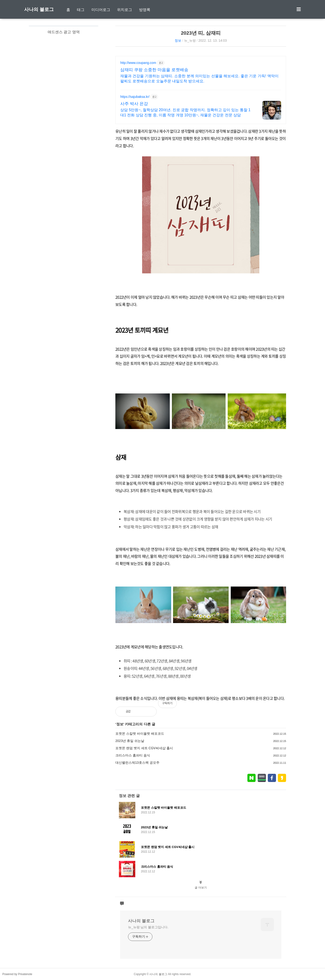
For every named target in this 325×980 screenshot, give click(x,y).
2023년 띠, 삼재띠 (201, 33)
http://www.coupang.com (138, 63)
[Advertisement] (64, 96)
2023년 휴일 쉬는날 (130, 741)
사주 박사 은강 (134, 104)
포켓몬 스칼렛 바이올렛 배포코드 (140, 734)
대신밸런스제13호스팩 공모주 (137, 763)
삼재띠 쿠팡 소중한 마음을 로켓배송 (154, 70)
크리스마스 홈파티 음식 (133, 755)
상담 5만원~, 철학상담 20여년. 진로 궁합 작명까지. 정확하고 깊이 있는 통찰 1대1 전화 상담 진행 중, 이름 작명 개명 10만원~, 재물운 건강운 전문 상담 (185, 112)
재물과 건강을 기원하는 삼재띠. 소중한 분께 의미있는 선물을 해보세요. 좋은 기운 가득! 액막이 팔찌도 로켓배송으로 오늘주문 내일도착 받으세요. (199, 79)
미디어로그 (101, 10)
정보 (178, 40)
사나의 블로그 (39, 9)
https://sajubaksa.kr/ (135, 97)
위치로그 (125, 10)
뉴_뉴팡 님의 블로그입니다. (148, 927)
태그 (81, 10)
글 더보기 (201, 888)
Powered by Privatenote (17, 974)
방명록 (145, 10)
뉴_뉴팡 (190, 40)
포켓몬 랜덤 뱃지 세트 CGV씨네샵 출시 (144, 748)
